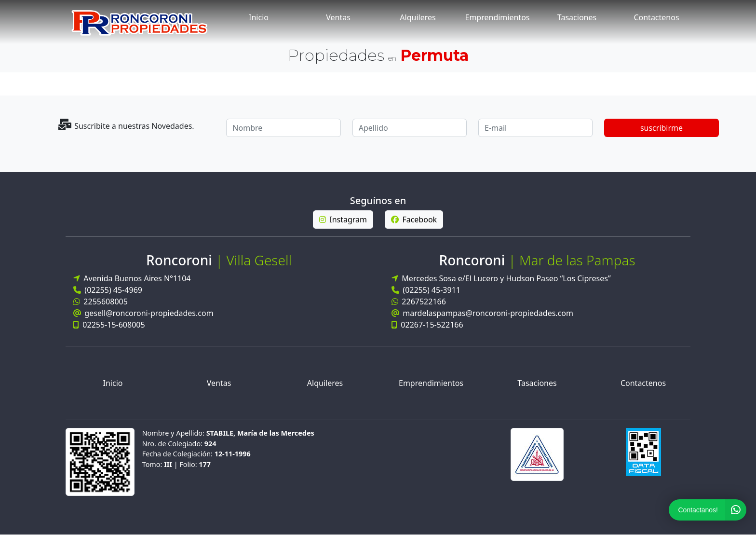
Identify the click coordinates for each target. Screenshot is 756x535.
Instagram (343, 219)
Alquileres (418, 17)
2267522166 (419, 303)
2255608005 (101, 302)
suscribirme (661, 128)
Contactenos (656, 17)
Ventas (338, 17)
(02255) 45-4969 (108, 290)
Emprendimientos (498, 17)
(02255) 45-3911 (426, 292)
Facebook (414, 219)
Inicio (259, 17)
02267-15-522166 (427, 327)
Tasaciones (577, 17)
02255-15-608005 (109, 325)
